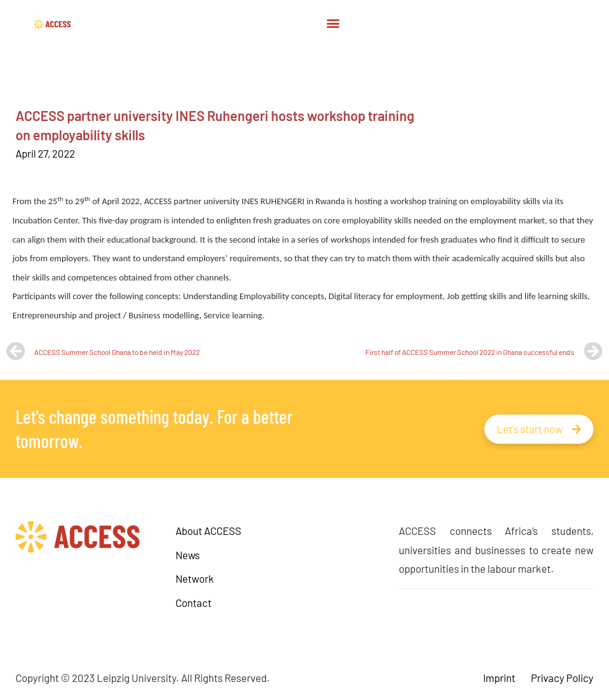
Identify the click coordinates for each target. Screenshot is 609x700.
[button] (333, 23)
